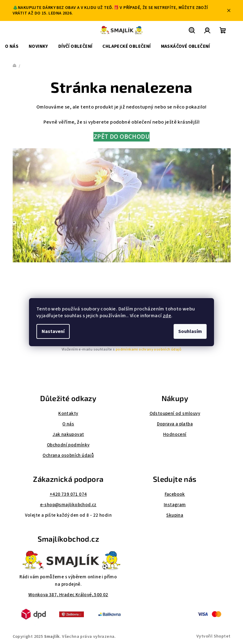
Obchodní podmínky (68, 445)
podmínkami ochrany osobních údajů (148, 349)
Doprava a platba (175, 424)
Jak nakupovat (68, 435)
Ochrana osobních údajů (68, 455)
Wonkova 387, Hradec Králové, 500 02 (68, 595)
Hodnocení (175, 435)
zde (167, 316)
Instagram (175, 505)
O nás (68, 424)
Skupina (175, 515)
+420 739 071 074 (68, 494)
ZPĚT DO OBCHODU (121, 137)
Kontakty (68, 414)
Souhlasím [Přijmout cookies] (190, 331)
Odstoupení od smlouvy (175, 414)
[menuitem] (12, 47)
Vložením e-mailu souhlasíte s (121, 350)
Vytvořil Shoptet (213, 636)
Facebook (175, 494)
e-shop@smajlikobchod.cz (68, 505)
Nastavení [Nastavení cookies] (53, 331)
